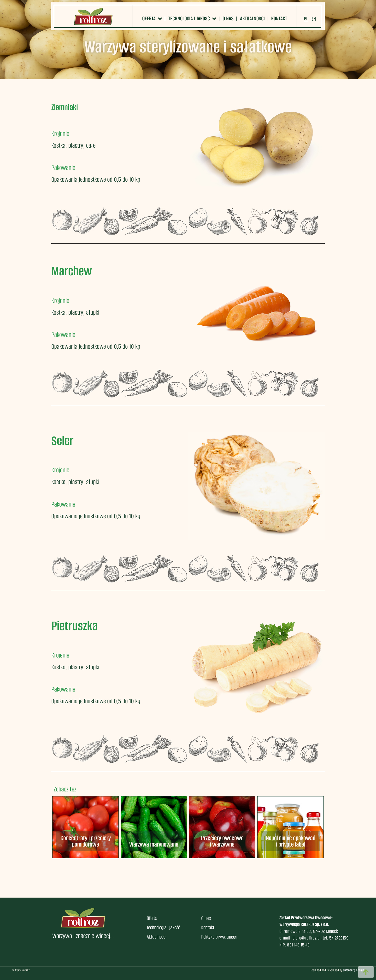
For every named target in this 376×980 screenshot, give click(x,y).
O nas (228, 19)
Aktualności (252, 19)
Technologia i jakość (192, 19)
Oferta (152, 19)
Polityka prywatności (219, 937)
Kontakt (279, 19)
